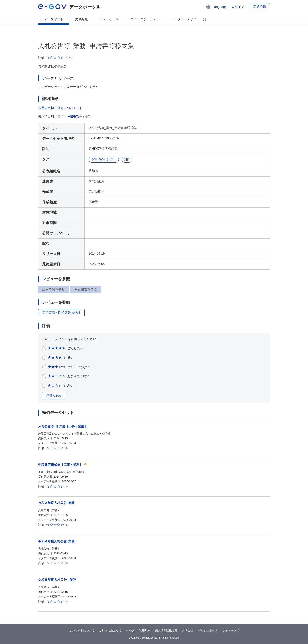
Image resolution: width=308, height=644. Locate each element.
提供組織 (81, 19)
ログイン (238, 7)
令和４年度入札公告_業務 (56, 541)
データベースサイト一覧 (189, 19)
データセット (54, 19)
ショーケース (109, 19)
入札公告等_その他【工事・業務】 (63, 426)
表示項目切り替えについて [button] (60, 108)
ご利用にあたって (110, 630)
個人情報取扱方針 (166, 630)
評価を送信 (54, 396)
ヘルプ (130, 630)
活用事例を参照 (53, 289)
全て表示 (85, 117)
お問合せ (188, 630)
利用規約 (145, 630)
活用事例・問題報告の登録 (61, 313)
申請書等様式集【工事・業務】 (60, 465)
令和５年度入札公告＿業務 (57, 580)
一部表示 (73, 117)
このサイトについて (82, 630)
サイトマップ (231, 630)
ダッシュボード (208, 630)
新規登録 (260, 7)
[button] (216, 7)
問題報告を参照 (86, 289)
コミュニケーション (145, 19)
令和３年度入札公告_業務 (56, 503)
